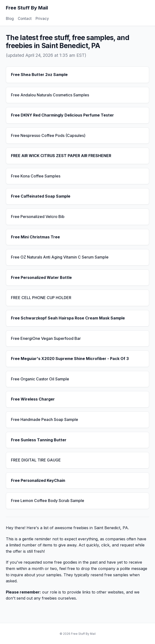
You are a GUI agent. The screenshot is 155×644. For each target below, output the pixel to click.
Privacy (42, 19)
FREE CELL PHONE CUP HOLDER (41, 298)
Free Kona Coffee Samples (36, 176)
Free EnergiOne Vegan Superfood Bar (46, 338)
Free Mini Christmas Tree (35, 237)
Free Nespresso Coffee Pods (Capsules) (48, 135)
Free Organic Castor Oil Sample (40, 379)
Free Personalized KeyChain (38, 480)
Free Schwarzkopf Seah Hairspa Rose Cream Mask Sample (68, 318)
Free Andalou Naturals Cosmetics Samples (50, 95)
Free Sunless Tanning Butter (39, 440)
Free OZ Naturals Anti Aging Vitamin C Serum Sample (60, 257)
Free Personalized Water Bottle (41, 277)
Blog (10, 19)
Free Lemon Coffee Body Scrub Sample (48, 501)
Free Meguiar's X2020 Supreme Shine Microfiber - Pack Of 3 (70, 359)
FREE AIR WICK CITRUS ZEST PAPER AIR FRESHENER (61, 156)
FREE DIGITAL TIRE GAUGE (36, 460)
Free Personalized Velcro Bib (38, 217)
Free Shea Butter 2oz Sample (39, 75)
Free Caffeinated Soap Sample (41, 196)
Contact (25, 19)
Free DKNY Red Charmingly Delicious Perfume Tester (62, 115)
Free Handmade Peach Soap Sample (45, 419)
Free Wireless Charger (33, 399)
